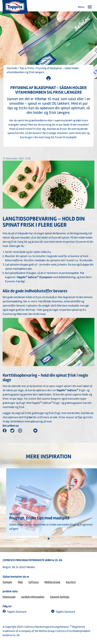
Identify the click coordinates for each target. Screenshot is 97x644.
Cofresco (34, 582)
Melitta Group (52, 582)
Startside (12, 68)
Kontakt (7, 582)
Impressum (9, 597)
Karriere (71, 582)
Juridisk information (33, 597)
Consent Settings (60, 597)
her (31, 417)
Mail (20, 582)
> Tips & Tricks (26, 68)
